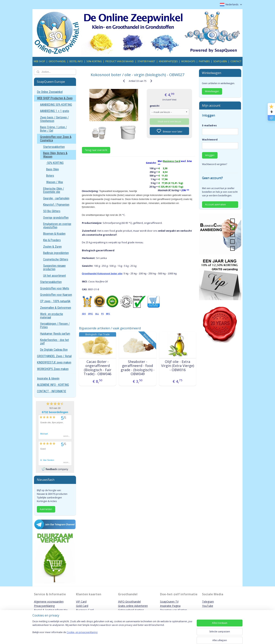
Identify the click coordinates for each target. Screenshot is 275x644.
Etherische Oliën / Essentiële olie (54, 190)
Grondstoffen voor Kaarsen (56, 295)
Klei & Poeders (52, 240)
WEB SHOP (39, 61)
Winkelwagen (212, 91)
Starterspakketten (54, 147)
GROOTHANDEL (57, 61)
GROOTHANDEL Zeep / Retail (54, 356)
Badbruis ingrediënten (56, 253)
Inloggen (210, 155)
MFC (108, 314)
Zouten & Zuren (52, 247)
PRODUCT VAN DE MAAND (120, 61)
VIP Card (81, 602)
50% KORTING (94, 61)
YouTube (208, 606)
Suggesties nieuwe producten (54, 267)
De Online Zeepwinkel (50, 92)
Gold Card (82, 606)
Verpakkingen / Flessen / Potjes (55, 325)
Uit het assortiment (55, 276)
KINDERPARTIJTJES (168, 61)
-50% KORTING (55, 163)
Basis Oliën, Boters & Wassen (55, 155)
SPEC (90, 314)
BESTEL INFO (76, 61)
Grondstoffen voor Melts (55, 288)
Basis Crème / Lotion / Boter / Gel (53, 129)
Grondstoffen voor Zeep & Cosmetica (56, 139)
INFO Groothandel (129, 602)
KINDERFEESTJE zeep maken (54, 362)
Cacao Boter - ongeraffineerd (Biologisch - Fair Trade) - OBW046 (97, 368)
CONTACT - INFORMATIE (52, 391)
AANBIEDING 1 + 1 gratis (55, 111)
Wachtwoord (210, 140)
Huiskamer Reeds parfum (55, 334)
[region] (112, 631)
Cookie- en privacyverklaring (82, 636)
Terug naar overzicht (96, 150)
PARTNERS (204, 61)
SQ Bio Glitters (52, 211)
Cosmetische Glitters (56, 259)
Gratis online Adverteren (133, 606)
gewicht (155, 106)
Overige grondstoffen (56, 218)
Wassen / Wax (55, 182)
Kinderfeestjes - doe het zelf (55, 342)
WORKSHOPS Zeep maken (53, 369)
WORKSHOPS (188, 61)
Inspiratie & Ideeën (48, 378)
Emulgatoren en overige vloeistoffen (57, 226)
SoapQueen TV (169, 602)
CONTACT (236, 61)
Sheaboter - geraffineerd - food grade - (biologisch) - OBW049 (137, 368)
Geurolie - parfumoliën (56, 198)
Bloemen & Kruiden (54, 234)
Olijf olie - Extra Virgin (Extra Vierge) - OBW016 (177, 366)
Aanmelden (46, 509)
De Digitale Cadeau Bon (54, 350)
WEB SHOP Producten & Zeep (55, 98)
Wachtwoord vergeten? (215, 164)
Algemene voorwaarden (49, 602)
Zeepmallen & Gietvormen (56, 308)
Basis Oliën (53, 169)
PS (102, 314)
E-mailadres (209, 125)
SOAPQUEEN (220, 61)
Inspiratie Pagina (170, 606)
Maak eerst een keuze (169, 121)
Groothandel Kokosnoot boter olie (102, 274)
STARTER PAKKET (146, 61)
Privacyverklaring (44, 606)
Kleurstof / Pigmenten (56, 205)
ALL (97, 314)
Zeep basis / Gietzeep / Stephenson (54, 119)
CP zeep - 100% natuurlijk (55, 301)
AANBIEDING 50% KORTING (56, 105)
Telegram (208, 602)
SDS (84, 314)
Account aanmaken (215, 204)
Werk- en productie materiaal (52, 316)
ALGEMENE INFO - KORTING (53, 385)
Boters (50, 176)
